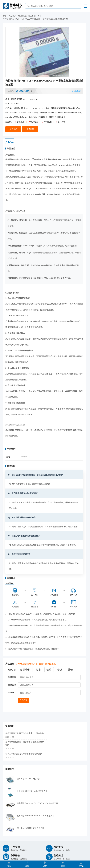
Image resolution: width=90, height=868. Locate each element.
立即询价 (13, 129)
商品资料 (25, 668)
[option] (44, 52)
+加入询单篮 (76, 91)
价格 (49, 668)
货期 (38, 668)
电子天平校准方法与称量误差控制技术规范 (24, 752)
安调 (60, 668)
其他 (70, 668)
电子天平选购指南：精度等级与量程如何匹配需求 (25, 741)
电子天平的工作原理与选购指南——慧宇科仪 (25, 731)
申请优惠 (30, 129)
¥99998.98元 (22, 91)
